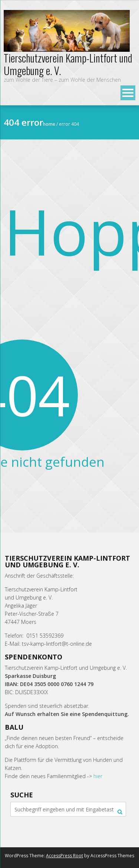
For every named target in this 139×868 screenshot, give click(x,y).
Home (49, 124)
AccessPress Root (64, 856)
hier (98, 776)
